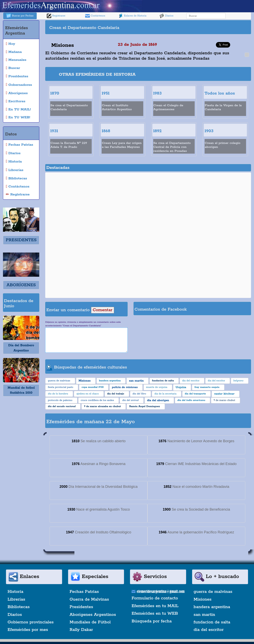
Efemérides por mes (28, 630)
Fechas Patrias (84, 592)
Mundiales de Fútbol (90, 622)
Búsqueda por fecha (152, 621)
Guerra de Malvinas (89, 599)
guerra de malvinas (213, 592)
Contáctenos (95, 16)
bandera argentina (212, 607)
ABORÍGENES (21, 285)
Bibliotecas (19, 607)
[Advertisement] (199, 27)
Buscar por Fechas (20, 16)
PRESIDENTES (21, 240)
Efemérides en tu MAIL (155, 606)
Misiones (203, 599)
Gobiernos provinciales (31, 622)
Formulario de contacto (155, 598)
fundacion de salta (212, 622)
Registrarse (56, 16)
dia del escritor (209, 630)
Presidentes (81, 607)
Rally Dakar (81, 630)
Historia (15, 592)
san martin (204, 615)
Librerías (16, 599)
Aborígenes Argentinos (93, 615)
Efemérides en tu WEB (155, 613)
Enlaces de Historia (132, 16)
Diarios (166, 16)
